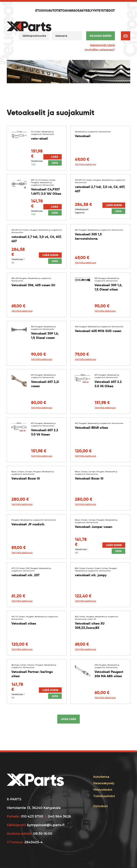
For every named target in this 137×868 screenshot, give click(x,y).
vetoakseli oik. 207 (25, 575)
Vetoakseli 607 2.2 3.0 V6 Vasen (45, 432)
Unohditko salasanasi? (100, 50)
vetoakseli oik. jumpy (91, 575)
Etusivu (42, 11)
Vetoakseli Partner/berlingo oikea (32, 674)
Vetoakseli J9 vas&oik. (28, 524)
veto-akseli (40, 138)
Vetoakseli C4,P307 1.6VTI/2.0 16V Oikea (46, 191)
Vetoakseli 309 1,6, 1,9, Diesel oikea (108, 287)
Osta (55, 163)
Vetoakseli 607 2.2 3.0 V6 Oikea (108, 384)
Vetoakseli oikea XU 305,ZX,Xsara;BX (90, 626)
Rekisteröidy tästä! (102, 45)
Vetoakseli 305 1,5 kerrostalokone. (88, 236)
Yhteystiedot (104, 11)
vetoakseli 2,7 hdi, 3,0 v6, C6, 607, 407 (100, 189)
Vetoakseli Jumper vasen (94, 527)
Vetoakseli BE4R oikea (91, 428)
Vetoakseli (83, 136)
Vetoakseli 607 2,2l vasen (45, 384)
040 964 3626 (59, 816)
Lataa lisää (68, 719)
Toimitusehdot (104, 796)
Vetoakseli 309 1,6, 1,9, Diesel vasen (45, 336)
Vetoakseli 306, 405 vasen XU (33, 285)
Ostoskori (100, 806)
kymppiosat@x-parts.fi (46, 825)
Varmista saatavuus (85, 164)
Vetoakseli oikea (24, 623)
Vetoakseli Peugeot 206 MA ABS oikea (109, 674)
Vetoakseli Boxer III (26, 478)
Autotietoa (58, 11)
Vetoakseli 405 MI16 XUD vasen (98, 331)
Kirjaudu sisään (101, 36)
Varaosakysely (80, 11)
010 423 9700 (32, 816)
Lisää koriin (54, 157)
